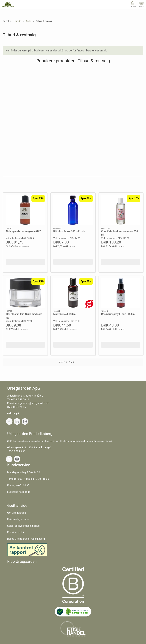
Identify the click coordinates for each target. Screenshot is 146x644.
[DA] (8, 5)
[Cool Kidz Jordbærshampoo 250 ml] (121, 210)
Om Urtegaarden (17, 513)
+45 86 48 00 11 (20, 399)
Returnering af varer (18, 519)
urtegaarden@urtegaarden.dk (32, 403)
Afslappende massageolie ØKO (23, 231)
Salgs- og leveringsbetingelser (24, 526)
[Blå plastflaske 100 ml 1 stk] (73, 210)
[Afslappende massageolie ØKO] (25, 210)
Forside (17, 21)
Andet (29, 21)
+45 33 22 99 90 (16, 451)
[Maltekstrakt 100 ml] (73, 293)
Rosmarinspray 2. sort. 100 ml (118, 314)
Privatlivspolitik (16, 532)
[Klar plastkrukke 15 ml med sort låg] (25, 293)
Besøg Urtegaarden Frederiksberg (26, 539)
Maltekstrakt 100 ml (65, 314)
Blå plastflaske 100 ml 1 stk (69, 231)
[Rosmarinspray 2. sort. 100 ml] (121, 293)
